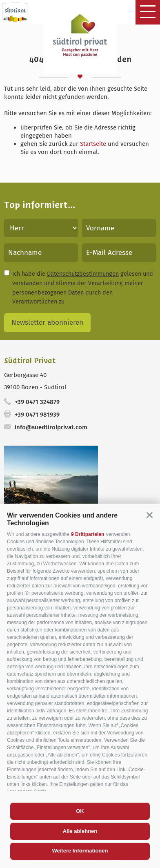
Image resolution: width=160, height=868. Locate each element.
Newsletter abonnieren (47, 322)
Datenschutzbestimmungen (83, 274)
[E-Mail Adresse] (119, 253)
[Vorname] (119, 228)
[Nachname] (41, 253)
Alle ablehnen (80, 831)
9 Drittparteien (88, 534)
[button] (150, 515)
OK (80, 811)
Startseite (93, 144)
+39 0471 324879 (37, 402)
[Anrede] (41, 228)
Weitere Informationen (80, 851)
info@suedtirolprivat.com (51, 427)
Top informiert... (40, 205)
